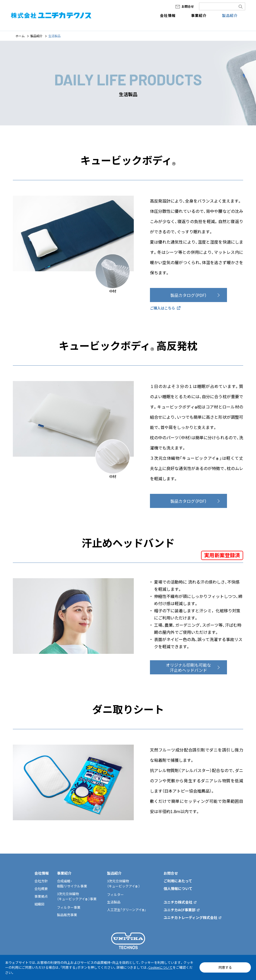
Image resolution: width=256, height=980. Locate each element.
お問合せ (188, 6)
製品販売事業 (67, 915)
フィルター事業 (69, 907)
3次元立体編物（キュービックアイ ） (124, 883)
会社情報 (168, 15)
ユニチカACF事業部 (179, 910)
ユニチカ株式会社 (178, 902)
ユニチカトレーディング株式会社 (190, 917)
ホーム (20, 36)
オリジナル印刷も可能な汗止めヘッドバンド (188, 674)
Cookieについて (160, 967)
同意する (225, 967)
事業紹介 (199, 15)
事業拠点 (41, 896)
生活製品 (114, 902)
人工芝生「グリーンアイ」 (127, 910)
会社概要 (41, 889)
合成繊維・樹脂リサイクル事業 (72, 883)
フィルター (115, 894)
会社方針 (41, 881)
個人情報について (178, 888)
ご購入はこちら (163, 308)
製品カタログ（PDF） (188, 295)
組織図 (39, 904)
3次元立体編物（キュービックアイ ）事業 (77, 896)
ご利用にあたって (178, 881)
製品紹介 (230, 15)
